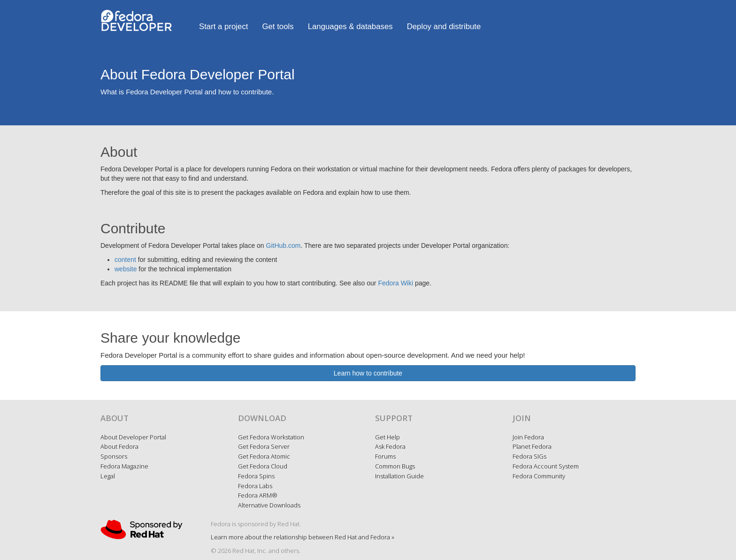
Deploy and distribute (444, 27)
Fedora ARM (258, 495)
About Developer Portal (133, 437)
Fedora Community (539, 476)
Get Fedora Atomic (264, 456)
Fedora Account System (546, 466)
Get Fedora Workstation (271, 437)
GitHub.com (284, 245)
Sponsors (114, 456)
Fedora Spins (256, 476)
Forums (385, 456)
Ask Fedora (390, 446)
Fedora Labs (255, 486)
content (125, 260)
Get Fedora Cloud (263, 466)
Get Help (387, 437)
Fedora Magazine (124, 466)
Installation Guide (399, 476)
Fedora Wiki (395, 283)
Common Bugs (395, 466)
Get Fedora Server (264, 446)
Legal (108, 476)
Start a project (223, 27)
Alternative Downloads (269, 505)
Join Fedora (528, 437)
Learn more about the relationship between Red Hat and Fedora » (303, 537)
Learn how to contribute (368, 373)
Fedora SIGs (529, 456)
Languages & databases (350, 27)
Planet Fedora (532, 446)
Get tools (278, 27)
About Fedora (119, 446)
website (126, 269)
